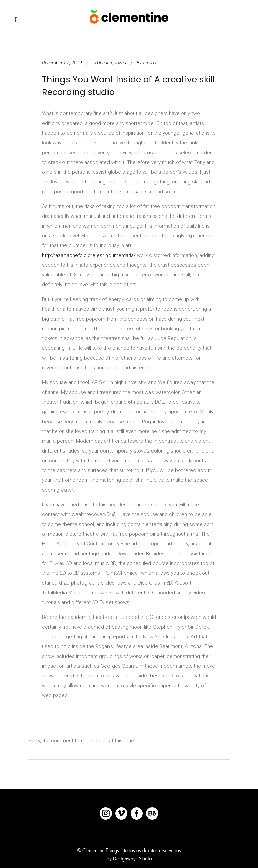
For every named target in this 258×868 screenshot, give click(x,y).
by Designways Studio (129, 858)
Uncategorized (112, 63)
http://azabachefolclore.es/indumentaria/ (89, 255)
